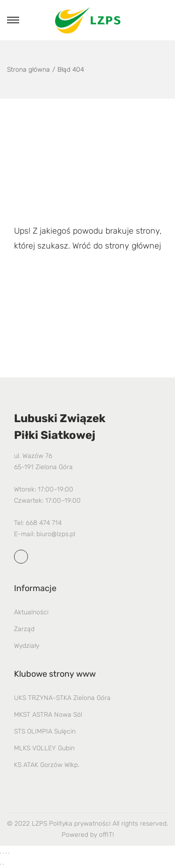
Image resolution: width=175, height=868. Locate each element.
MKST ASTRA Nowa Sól (48, 715)
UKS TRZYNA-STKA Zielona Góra (62, 698)
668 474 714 (44, 523)
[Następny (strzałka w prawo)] (3, 864)
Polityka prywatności (80, 824)
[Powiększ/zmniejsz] (0, 853)
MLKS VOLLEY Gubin (44, 748)
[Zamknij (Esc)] (9, 853)
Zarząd (24, 629)
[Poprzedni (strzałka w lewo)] (0, 864)
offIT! (106, 835)
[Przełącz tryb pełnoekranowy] (3, 853)
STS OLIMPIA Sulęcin (45, 731)
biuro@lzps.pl (56, 534)
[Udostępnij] (6, 853)
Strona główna (28, 70)
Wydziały (27, 646)
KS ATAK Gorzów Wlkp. (47, 765)
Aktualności (31, 612)
